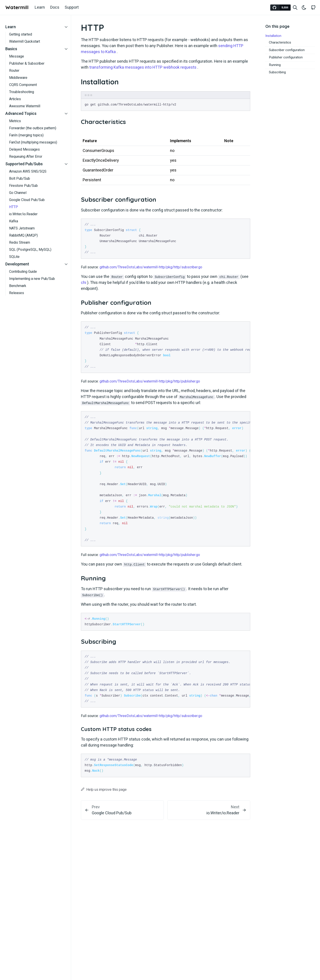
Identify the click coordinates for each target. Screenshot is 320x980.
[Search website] (295, 7)
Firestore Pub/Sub (23, 186)
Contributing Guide (23, 272)
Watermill (17, 7)
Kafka (14, 221)
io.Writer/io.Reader (23, 214)
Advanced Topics (21, 114)
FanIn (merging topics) (26, 135)
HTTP (14, 207)
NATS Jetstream (22, 228)
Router (14, 71)
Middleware (18, 78)
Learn (40, 7)
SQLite (14, 257)
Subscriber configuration (287, 50)
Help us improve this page (104, 790)
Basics (11, 49)
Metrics (15, 121)
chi (84, 283)
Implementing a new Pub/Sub (32, 279)
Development (17, 264)
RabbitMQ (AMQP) (23, 235)
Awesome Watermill (25, 106)
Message (17, 56)
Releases (17, 293)
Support (72, 7)
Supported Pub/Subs (24, 164)
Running (275, 65)
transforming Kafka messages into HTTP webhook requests (143, 67)
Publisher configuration (286, 57)
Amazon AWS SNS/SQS (28, 171)
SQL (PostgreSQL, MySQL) (30, 250)
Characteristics (280, 42)
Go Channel (18, 193)
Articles (15, 99)
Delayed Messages (24, 149)
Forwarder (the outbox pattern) (33, 128)
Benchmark (18, 286)
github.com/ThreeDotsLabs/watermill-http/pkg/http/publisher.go (150, 381)
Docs (55, 7)
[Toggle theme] (304, 7)
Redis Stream (20, 243)
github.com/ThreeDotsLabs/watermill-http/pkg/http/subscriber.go (151, 267)
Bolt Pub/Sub (20, 179)
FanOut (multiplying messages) (33, 142)
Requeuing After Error (26, 157)
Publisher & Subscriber (27, 64)
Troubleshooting (22, 92)
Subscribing (277, 72)
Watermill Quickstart (25, 42)
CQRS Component (23, 85)
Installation (273, 36)
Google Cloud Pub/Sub (27, 200)
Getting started (21, 34)
